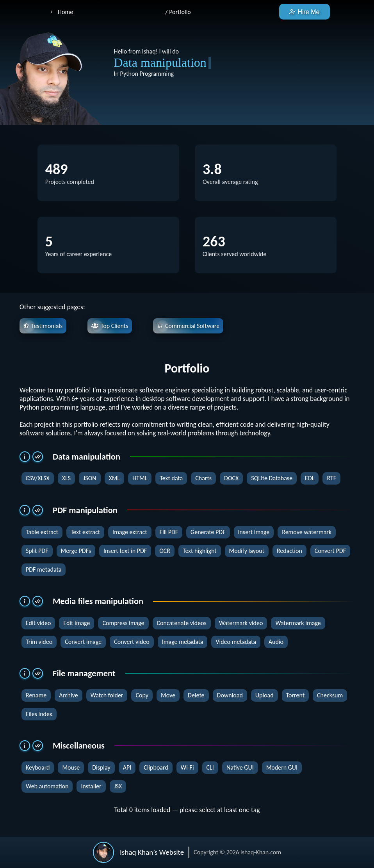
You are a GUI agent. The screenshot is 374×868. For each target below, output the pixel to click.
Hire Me (304, 12)
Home (65, 12)
